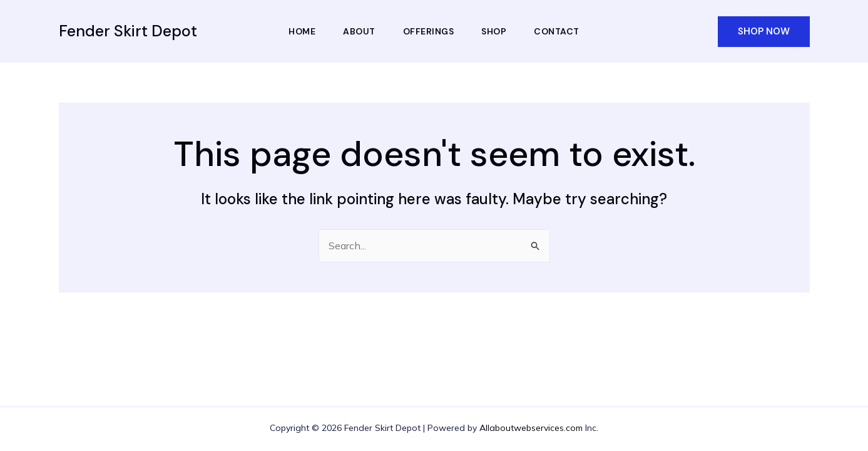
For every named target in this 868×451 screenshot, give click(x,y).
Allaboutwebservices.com (531, 428)
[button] (764, 32)
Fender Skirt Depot (128, 31)
